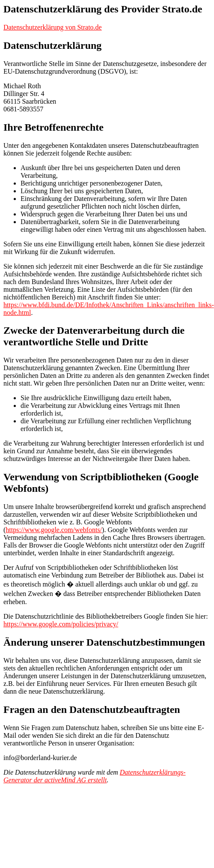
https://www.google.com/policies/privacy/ (61, 624)
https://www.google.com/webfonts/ (54, 530)
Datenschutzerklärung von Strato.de (53, 27)
